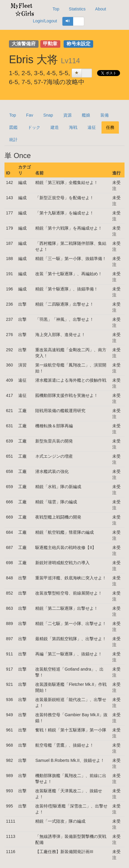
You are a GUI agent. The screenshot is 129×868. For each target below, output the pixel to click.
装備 (105, 115)
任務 (110, 127)
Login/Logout (45, 21)
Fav (30, 115)
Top (56, 9)
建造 (55, 127)
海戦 (73, 127)
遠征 (92, 127)
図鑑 (13, 127)
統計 (13, 140)
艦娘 (86, 115)
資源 (67, 115)
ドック (34, 127)
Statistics (77, 9)
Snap (48, 115)
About (101, 9)
